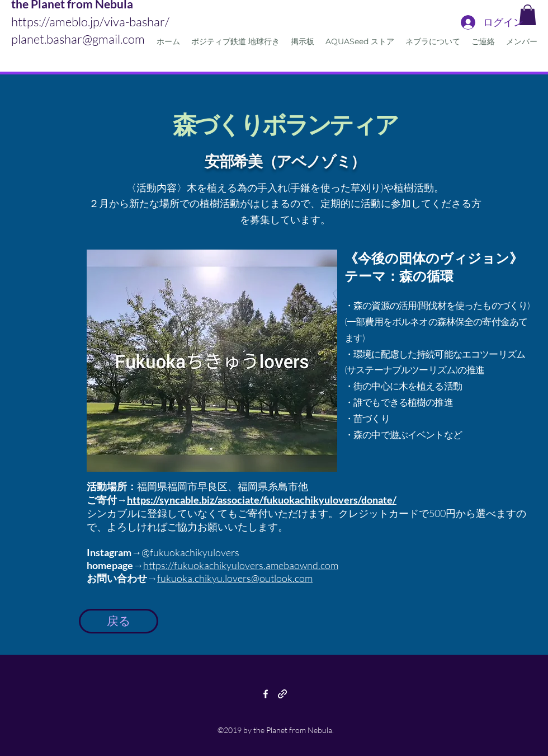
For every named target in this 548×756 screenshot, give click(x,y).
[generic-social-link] (282, 694)
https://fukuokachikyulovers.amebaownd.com (241, 565)
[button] (528, 15)
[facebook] (266, 694)
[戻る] (119, 621)
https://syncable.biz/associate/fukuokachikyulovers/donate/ (262, 500)
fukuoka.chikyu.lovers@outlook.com (235, 578)
